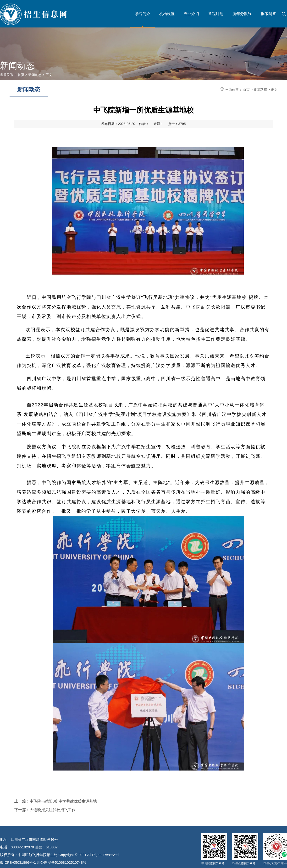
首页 (21, 75)
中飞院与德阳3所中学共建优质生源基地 (56, 801)
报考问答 (268, 14)
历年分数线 (242, 14)
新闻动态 (35, 75)
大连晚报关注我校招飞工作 (45, 810)
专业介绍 (191, 14)
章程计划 (216, 14)
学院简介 (143, 14)
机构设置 (167, 14)
